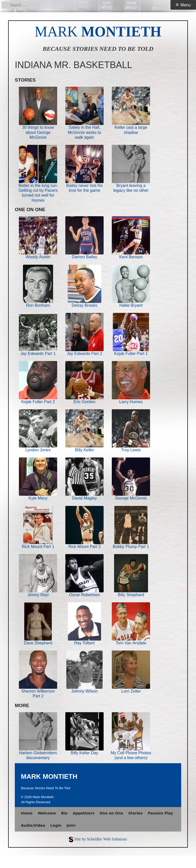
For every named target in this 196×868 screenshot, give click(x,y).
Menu (186, 5)
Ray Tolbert (85, 643)
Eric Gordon (84, 402)
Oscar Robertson (85, 595)
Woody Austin (38, 257)
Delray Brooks (84, 305)
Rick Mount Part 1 (38, 547)
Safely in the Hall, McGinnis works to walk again (85, 132)
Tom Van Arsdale (131, 643)
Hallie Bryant (131, 305)
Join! (71, 825)
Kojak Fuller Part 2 (38, 402)
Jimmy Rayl (38, 595)
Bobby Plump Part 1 (131, 547)
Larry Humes (131, 402)
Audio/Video (33, 825)
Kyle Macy (38, 498)
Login (56, 825)
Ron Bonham (38, 305)
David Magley (85, 498)
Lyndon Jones (38, 450)
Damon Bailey (84, 257)
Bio (64, 813)
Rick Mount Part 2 (84, 547)
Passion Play (160, 813)
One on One (111, 813)
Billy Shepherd (131, 595)
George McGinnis (131, 498)
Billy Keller (85, 450)
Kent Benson (131, 257)
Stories (136, 813)
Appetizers (84, 813)
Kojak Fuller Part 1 (131, 354)
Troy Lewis (131, 450)
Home (27, 813)
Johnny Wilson (84, 691)
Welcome (47, 813)
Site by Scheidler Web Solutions (101, 839)
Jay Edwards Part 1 (38, 354)
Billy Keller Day (84, 753)
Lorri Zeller (131, 691)
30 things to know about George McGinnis (38, 132)
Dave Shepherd (38, 643)
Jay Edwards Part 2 (85, 354)
